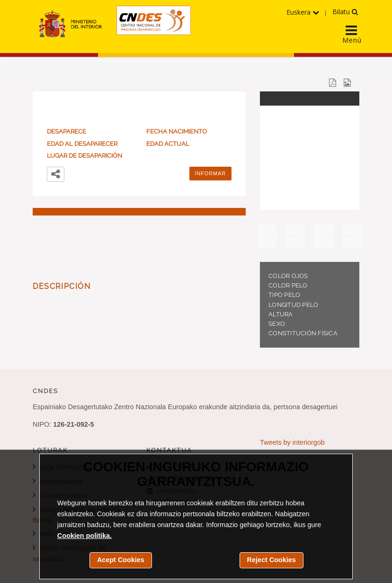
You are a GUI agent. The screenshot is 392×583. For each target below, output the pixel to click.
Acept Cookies (121, 560)
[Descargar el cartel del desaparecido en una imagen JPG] (347, 82)
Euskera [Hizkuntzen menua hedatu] (303, 12)
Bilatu (345, 12)
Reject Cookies (272, 560)
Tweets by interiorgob (292, 442)
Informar (211, 173)
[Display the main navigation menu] (352, 32)
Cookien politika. (85, 536)
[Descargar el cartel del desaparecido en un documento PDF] (333, 82)
